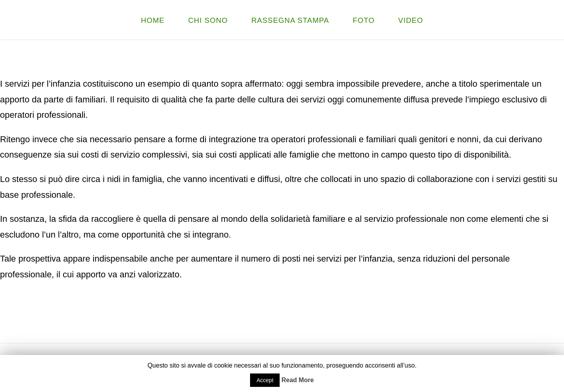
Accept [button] (265, 380)
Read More (298, 380)
